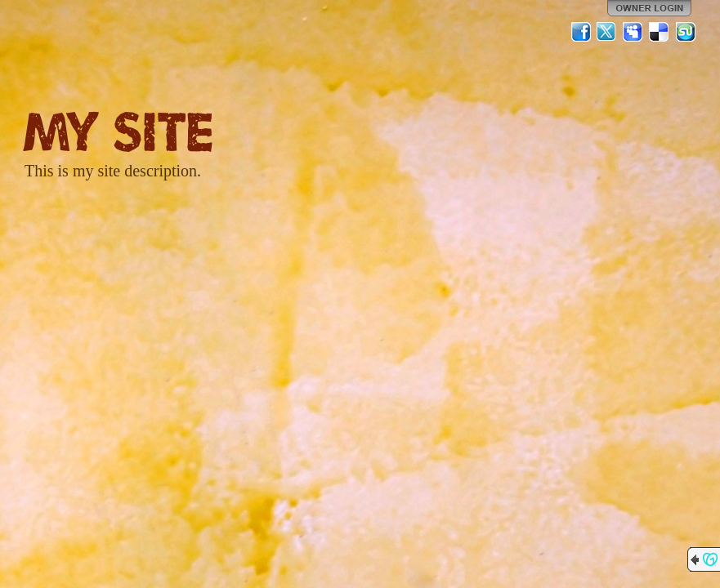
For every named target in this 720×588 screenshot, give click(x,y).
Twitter (607, 32)
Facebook (581, 32)
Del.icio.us (660, 32)
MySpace (633, 32)
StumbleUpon (686, 32)
